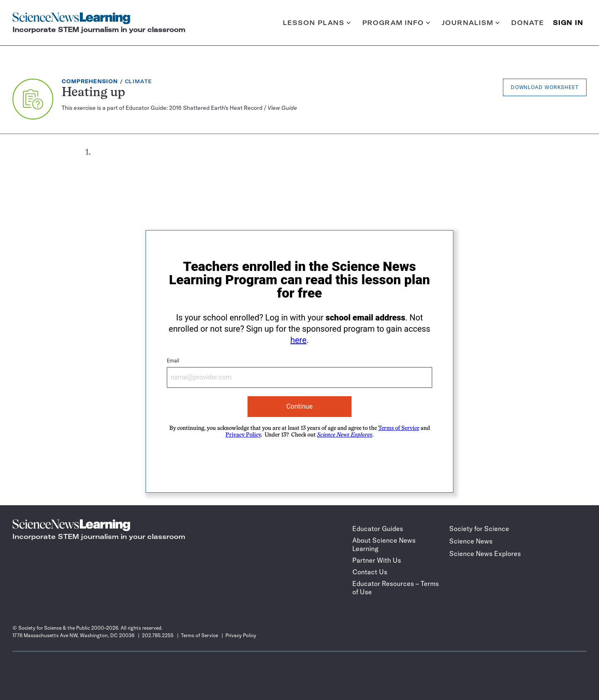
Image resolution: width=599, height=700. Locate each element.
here (298, 340)
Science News (471, 541)
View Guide (282, 108)
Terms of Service (399, 428)
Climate (139, 81)
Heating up (93, 93)
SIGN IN (568, 23)
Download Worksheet (545, 87)
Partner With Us (377, 560)
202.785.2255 (158, 635)
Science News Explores (485, 554)
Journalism (471, 23)
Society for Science (479, 529)
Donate (528, 23)
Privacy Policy (243, 435)
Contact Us (370, 572)
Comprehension (90, 81)
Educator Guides (378, 529)
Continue (299, 406)
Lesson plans (317, 23)
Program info (396, 23)
